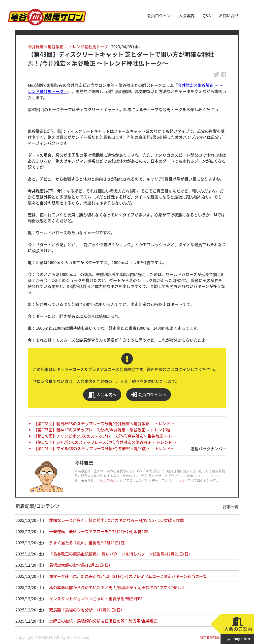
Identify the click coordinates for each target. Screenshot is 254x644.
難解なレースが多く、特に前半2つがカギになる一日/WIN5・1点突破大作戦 (116, 520)
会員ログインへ (149, 394)
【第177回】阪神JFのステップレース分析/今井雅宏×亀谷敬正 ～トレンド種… (104, 430)
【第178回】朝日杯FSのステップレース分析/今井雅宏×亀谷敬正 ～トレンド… (104, 423)
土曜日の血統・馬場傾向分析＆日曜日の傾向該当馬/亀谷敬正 (103, 621)
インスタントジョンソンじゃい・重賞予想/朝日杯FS (96, 598)
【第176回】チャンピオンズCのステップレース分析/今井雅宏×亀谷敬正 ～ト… (105, 436)
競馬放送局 (108, 480)
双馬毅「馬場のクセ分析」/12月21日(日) (86, 610)
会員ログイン (159, 15)
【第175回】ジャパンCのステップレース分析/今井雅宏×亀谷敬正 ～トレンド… (105, 442)
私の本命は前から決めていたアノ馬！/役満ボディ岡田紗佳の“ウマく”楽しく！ (119, 587)
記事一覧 (231, 506)
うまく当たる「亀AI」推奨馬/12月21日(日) (87, 543)
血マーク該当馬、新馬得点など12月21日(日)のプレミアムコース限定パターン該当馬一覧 (128, 576)
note (181, 480)
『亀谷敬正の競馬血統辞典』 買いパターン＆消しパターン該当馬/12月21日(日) (120, 554)
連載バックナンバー (208, 449)
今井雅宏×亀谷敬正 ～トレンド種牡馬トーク (68, 46)
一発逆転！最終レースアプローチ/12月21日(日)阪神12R (99, 531)
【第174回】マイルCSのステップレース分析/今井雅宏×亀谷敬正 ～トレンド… (104, 448)
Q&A (207, 15)
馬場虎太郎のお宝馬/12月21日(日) (80, 565)
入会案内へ (102, 394)
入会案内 (187, 15)
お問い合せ (229, 15)
